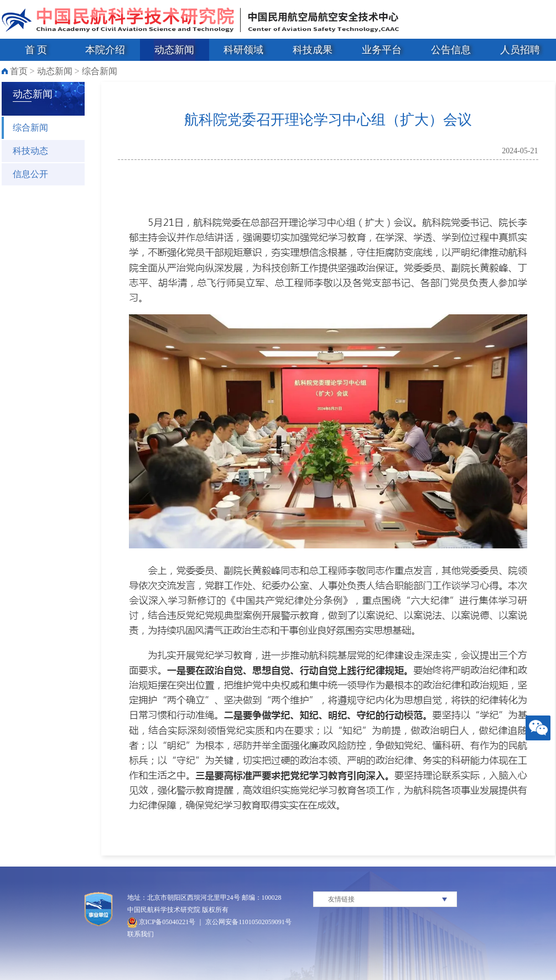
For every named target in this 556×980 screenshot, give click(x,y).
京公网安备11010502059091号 (248, 922)
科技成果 (313, 50)
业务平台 (382, 50)
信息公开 (30, 174)
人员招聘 (520, 50)
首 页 (36, 50)
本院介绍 (105, 50)
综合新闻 (100, 71)
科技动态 (30, 151)
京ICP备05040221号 (162, 922)
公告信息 (451, 50)
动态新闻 (174, 50)
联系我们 (141, 934)
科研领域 (243, 50)
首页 (19, 71)
